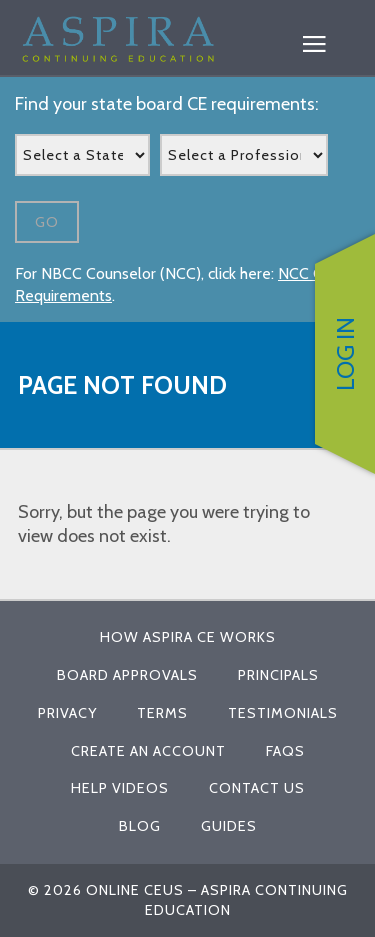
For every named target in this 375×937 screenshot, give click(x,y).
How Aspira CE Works (188, 637)
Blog (140, 826)
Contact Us (257, 788)
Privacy (67, 713)
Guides (229, 826)
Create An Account (148, 751)
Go (47, 222)
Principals (278, 675)
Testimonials (283, 713)
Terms (162, 713)
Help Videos (120, 788)
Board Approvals (127, 675)
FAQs (285, 751)
